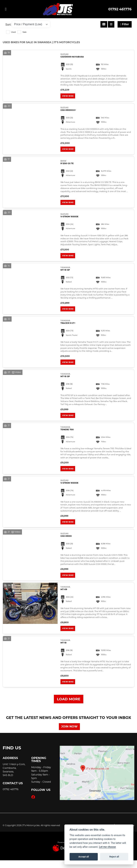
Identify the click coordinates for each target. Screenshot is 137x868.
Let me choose (107, 847)
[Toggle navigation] (6, 9)
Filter (125, 24)
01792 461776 (120, 9)
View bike (69, 96)
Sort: (8, 25)
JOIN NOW (71, 734)
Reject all (114, 857)
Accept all (84, 857)
